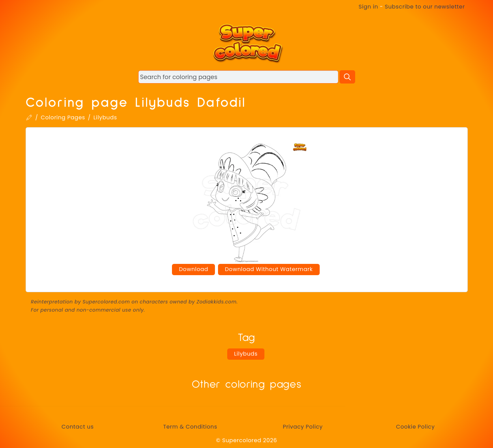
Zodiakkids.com (216, 302)
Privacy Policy (303, 427)
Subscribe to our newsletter (425, 7)
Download (193, 269)
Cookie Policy (416, 427)
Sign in (368, 7)
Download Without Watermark (269, 269)
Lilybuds (105, 117)
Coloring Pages (63, 117)
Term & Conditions (190, 427)
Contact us (77, 427)
